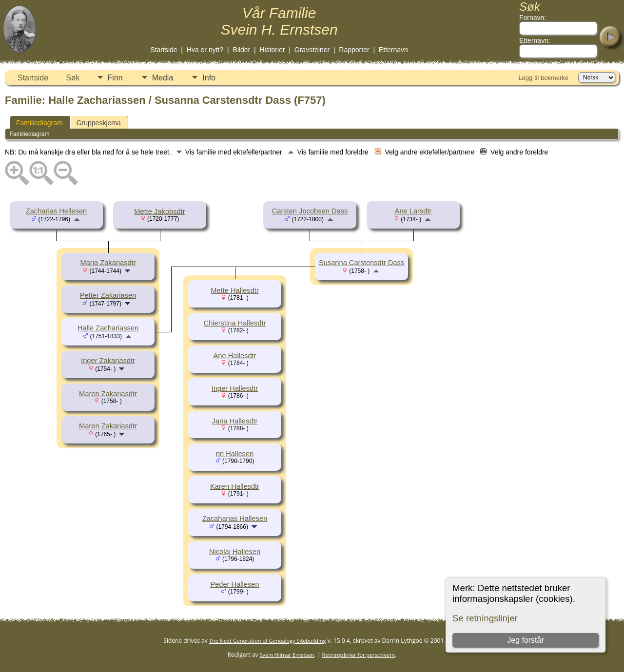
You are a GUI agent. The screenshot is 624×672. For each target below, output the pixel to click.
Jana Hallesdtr (235, 421)
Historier (272, 50)
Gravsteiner (312, 50)
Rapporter (354, 50)
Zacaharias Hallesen (235, 518)
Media (163, 78)
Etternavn (393, 50)
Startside (164, 50)
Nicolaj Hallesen (235, 552)
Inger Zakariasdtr (108, 361)
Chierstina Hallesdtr (235, 323)
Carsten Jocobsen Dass (310, 211)
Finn (115, 78)
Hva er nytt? (205, 50)
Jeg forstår (526, 640)
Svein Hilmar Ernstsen (287, 655)
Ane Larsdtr (413, 211)
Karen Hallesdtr (235, 486)
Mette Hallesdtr (235, 290)
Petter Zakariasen (108, 295)
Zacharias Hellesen (56, 211)
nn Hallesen (235, 454)
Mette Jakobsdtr (159, 211)
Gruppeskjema (99, 123)
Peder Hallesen (234, 584)
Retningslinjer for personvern (359, 655)
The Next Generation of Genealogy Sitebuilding (268, 641)
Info (209, 78)
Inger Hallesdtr (235, 388)
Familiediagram (39, 123)
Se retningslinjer (485, 618)
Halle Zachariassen (108, 328)
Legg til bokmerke (543, 78)
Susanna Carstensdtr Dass (361, 263)
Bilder (241, 50)
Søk (73, 78)
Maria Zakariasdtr (108, 263)
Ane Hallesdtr (235, 356)
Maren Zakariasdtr (108, 394)
